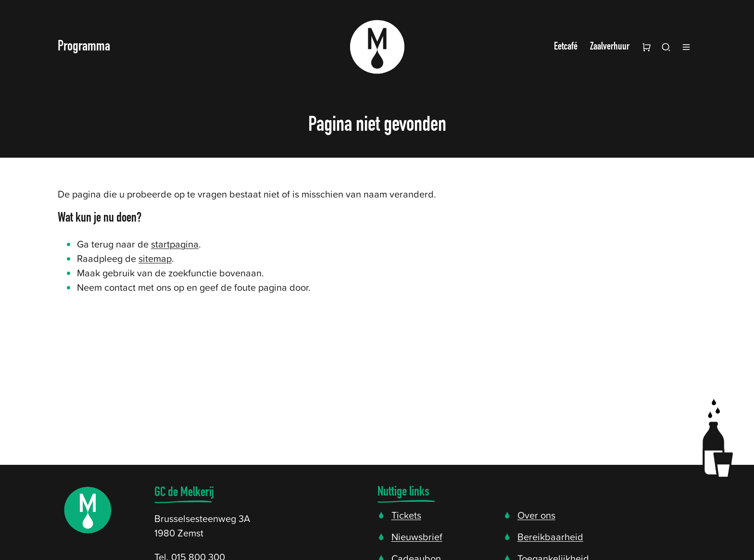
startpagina (175, 244)
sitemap (155, 258)
